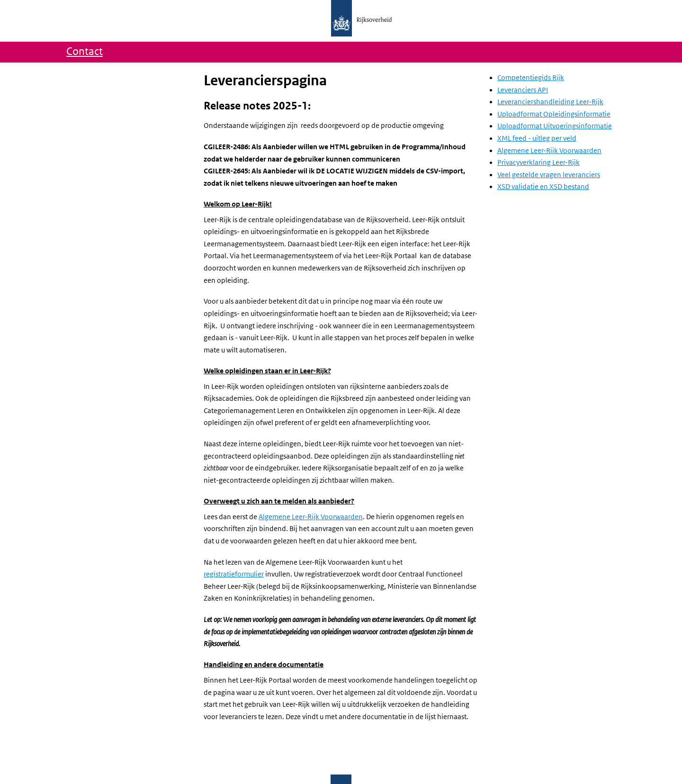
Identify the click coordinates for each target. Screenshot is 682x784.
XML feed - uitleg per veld (537, 138)
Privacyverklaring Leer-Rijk (538, 162)
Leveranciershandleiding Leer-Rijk (550, 102)
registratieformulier (234, 574)
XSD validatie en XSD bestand (543, 187)
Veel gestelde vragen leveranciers (549, 175)
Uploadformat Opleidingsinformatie (554, 114)
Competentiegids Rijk (531, 78)
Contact (85, 52)
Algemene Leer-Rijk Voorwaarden (311, 517)
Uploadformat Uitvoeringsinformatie (555, 126)
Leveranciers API (523, 90)
